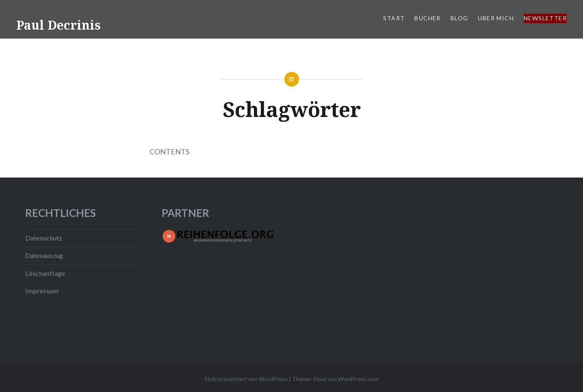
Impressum (42, 291)
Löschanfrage (45, 273)
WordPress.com (358, 379)
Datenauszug (44, 255)
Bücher (427, 18)
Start (394, 18)
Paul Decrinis (59, 25)
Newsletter (545, 18)
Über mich (496, 18)
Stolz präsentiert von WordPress (246, 379)
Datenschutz (44, 238)
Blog (459, 18)
